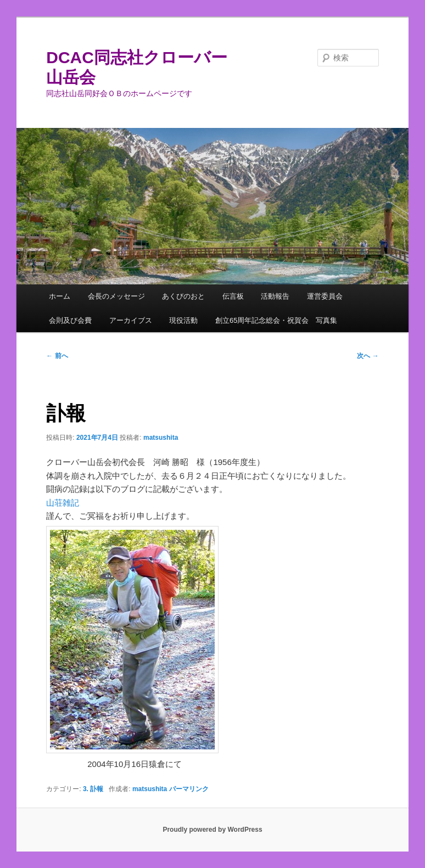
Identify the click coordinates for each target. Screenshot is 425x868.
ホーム (60, 296)
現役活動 (183, 320)
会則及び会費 (70, 320)
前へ (57, 356)
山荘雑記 (63, 503)
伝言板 (233, 296)
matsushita (161, 438)
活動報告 (275, 296)
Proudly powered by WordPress (212, 830)
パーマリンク (189, 789)
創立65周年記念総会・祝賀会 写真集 (276, 320)
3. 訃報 (93, 789)
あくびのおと (183, 296)
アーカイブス (131, 320)
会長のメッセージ (116, 296)
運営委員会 (325, 296)
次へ (368, 356)
